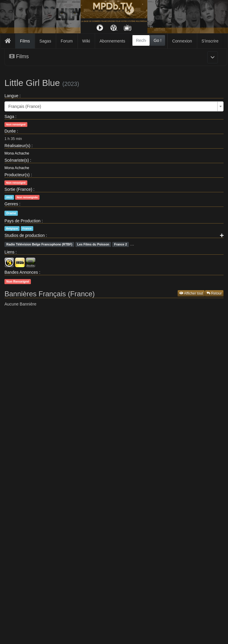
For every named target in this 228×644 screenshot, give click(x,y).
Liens (9, 252)
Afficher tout (191, 293)
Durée (10, 131)
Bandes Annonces (21, 272)
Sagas (45, 41)
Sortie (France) (18, 189)
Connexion (182, 41)
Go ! (157, 40)
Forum (66, 41)
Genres (11, 204)
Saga (9, 116)
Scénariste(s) (17, 160)
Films (25, 41)
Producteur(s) (17, 175)
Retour (214, 293)
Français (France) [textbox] (25, 106)
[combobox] (141, 40)
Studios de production (24, 235)
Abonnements (112, 41)
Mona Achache (17, 153)
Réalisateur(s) (17, 146)
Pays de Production (22, 221)
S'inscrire (210, 41)
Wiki (86, 41)
